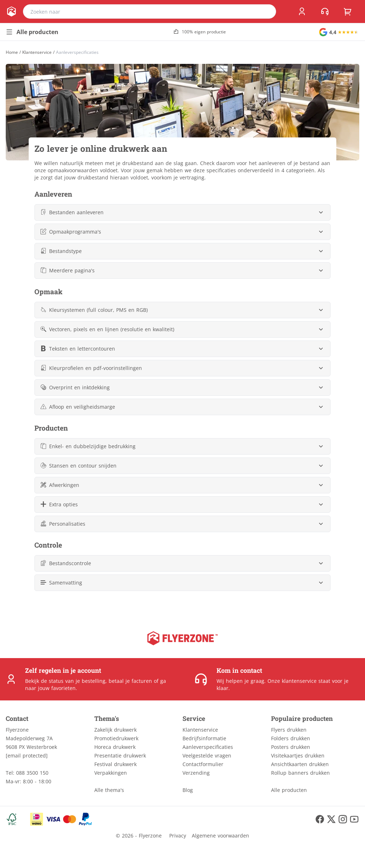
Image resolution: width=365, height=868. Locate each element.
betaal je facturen (130, 681)
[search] (266, 11)
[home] (11, 11)
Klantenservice (37, 52)
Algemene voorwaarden (221, 836)
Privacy (178, 836)
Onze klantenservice (292, 681)
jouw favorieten (57, 688)
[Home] (12, 52)
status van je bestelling (77, 681)
